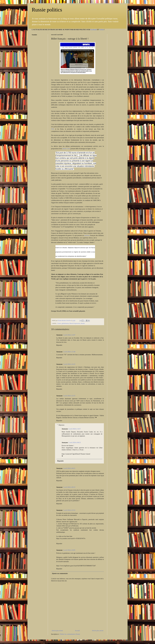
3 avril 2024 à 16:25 (69, 364)
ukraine (83, 323)
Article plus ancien (98, 631)
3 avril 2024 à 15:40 (69, 352)
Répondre (59, 345)
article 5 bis (66, 149)
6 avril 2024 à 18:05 (69, 550)
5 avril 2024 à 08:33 (75, 443)
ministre (87, 235)
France (59, 323)
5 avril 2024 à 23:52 (69, 510)
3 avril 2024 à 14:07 (69, 335)
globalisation (65, 323)
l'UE (53, 129)
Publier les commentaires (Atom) (70, 634)
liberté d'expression (75, 323)
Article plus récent (57, 631)
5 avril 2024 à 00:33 (69, 487)
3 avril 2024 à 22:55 (69, 396)
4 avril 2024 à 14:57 (75, 429)
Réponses (61, 425)
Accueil (77, 631)
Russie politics (47, 10)
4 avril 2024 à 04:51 (69, 468)
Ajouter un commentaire (60, 573)
